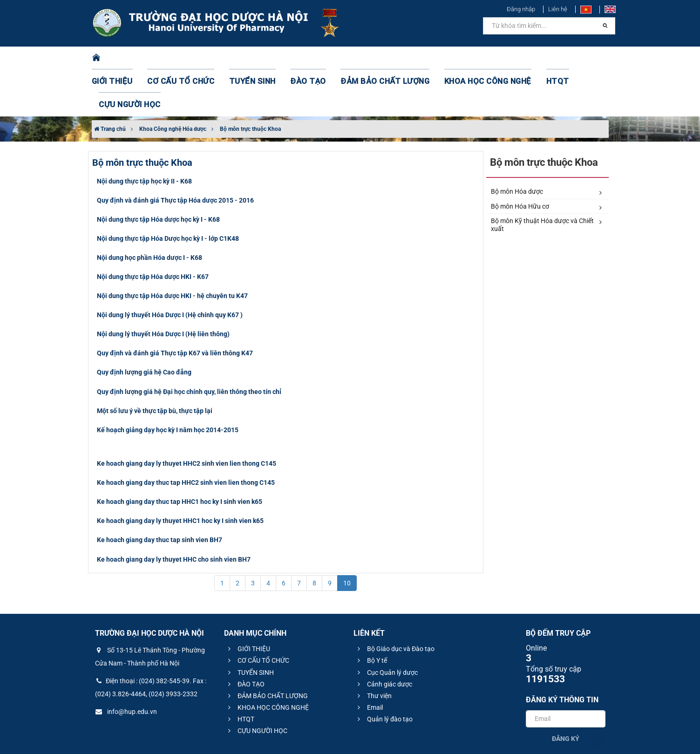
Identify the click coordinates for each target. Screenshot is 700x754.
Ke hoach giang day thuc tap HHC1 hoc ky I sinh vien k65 (180, 455)
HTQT (517, 58)
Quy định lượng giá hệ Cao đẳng (144, 326)
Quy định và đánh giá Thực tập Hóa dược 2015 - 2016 (175, 154)
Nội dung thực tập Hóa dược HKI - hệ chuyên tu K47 (172, 249)
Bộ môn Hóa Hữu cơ (546, 160)
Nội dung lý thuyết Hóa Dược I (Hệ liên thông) (163, 287)
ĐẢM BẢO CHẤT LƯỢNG (364, 58)
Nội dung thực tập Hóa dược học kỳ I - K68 (158, 173)
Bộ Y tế (371, 614)
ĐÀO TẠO (297, 58)
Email (369, 661)
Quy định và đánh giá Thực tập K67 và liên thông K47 (175, 306)
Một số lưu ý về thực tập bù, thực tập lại (155, 364)
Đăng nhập (521, 9)
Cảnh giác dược (384, 638)
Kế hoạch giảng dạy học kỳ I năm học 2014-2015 (168, 383)
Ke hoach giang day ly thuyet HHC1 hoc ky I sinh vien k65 (180, 474)
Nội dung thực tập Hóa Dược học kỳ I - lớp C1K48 (168, 192)
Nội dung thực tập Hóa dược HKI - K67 (153, 230)
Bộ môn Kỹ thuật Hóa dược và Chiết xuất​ (546, 178)
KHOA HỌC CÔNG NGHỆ (455, 58)
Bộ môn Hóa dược (546, 145)
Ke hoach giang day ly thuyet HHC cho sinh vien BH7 (174, 513)
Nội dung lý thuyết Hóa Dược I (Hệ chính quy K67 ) (170, 268)
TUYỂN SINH (248, 58)
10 (347, 537)
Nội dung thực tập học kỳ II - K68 (144, 135)
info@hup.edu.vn (126, 665)
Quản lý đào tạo (384, 672)
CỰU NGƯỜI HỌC (568, 58)
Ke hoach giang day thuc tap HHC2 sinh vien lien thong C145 (186, 436)
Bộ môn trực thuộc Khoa (250, 82)
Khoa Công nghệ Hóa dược (173, 82)
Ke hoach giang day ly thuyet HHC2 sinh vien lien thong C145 (187, 417)
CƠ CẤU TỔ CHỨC (185, 58)
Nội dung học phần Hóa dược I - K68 (150, 211)
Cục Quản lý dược (386, 626)
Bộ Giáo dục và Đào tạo (395, 602)
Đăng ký (566, 692)
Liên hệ (558, 9)
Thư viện (373, 649)
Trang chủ (110, 82)
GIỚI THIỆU (124, 58)
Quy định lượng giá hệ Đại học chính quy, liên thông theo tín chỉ (189, 345)
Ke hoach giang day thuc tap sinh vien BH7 (160, 493)
